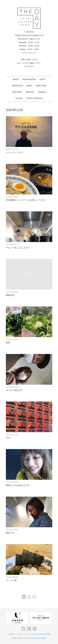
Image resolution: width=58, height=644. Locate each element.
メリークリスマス (15, 152)
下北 (8, 438)
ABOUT (16, 79)
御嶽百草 (10, 295)
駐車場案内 (29, 66)
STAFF (42, 79)
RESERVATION (29, 79)
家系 (8, 343)
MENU (29, 86)
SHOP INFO (17, 92)
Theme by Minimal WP (38, 638)
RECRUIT (30, 92)
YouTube (19, 98)
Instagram (42, 92)
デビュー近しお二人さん (18, 248)
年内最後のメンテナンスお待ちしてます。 (26, 200)
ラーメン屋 (11, 580)
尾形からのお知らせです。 (19, 485)
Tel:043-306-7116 (29, 53)
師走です (10, 533)
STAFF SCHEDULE (34, 98)
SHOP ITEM (41, 86)
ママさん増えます (15, 390)
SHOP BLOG (17, 86)
